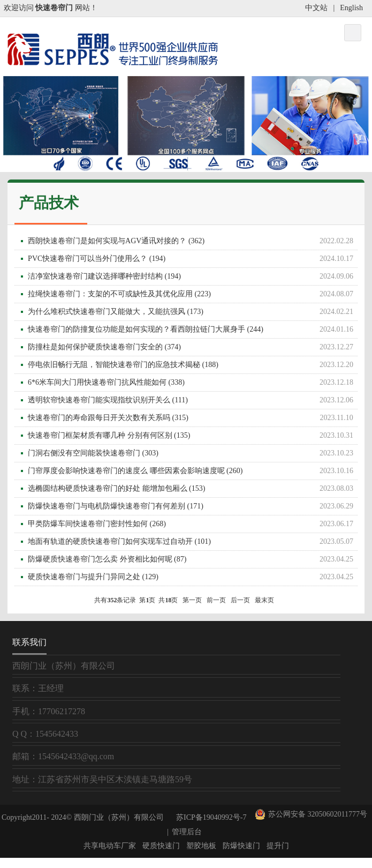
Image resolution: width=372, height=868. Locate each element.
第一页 (192, 600)
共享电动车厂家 (110, 846)
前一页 (216, 600)
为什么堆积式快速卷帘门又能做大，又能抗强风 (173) (193, 312)
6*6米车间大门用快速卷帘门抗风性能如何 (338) (193, 383)
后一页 (240, 600)
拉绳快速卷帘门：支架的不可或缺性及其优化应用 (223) (193, 294)
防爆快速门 (241, 846)
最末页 (264, 600)
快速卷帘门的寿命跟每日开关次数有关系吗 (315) (193, 418)
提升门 (278, 846)
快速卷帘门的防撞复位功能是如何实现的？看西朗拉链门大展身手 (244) (193, 330)
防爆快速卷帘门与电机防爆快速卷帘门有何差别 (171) (193, 506)
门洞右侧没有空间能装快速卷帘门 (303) (193, 453)
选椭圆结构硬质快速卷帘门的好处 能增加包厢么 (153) (193, 489)
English (351, 8)
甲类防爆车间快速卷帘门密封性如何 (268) (193, 524)
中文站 (316, 8)
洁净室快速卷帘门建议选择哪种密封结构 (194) (193, 276)
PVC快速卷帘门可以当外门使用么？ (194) (193, 259)
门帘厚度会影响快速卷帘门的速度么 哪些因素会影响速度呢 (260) (193, 471)
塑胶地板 (201, 846)
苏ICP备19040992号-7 (211, 817)
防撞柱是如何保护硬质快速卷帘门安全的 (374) (193, 347)
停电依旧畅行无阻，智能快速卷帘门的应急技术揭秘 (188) (193, 365)
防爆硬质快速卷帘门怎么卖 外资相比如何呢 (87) (193, 559)
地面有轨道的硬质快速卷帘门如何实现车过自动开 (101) (193, 542)
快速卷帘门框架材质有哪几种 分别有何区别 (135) (193, 436)
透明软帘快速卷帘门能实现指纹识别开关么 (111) (193, 400)
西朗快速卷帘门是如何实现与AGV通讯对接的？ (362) (193, 241)
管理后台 (187, 832)
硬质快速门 (161, 846)
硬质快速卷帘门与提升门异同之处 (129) (193, 577)
